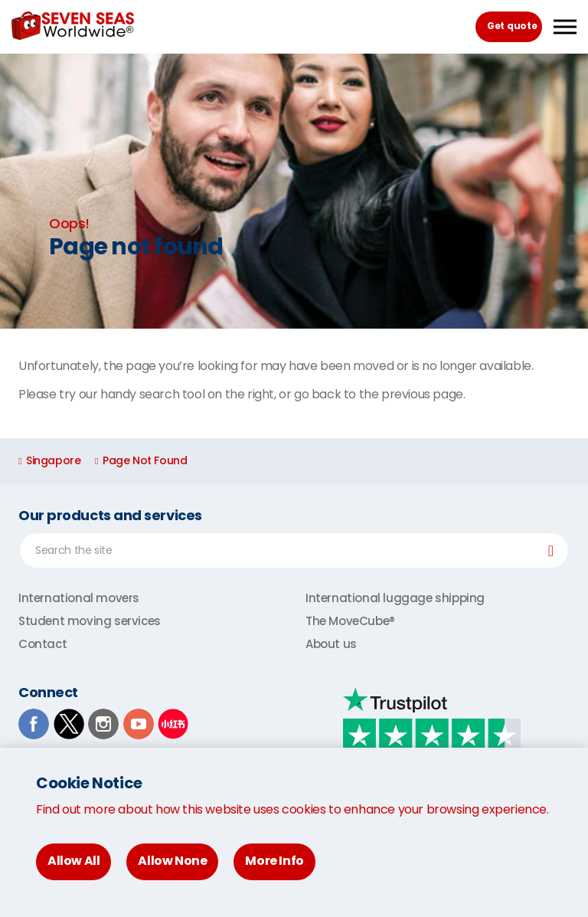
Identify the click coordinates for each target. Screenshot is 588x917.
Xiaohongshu (173, 724)
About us (331, 644)
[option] (294, 191)
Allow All (73, 861)
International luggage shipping (395, 598)
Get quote (512, 26)
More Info (274, 861)
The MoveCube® (350, 621)
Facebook (34, 724)
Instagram (103, 724)
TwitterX (69, 724)
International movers (79, 598)
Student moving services (90, 621)
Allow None (172, 861)
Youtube (139, 724)
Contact (42, 644)
